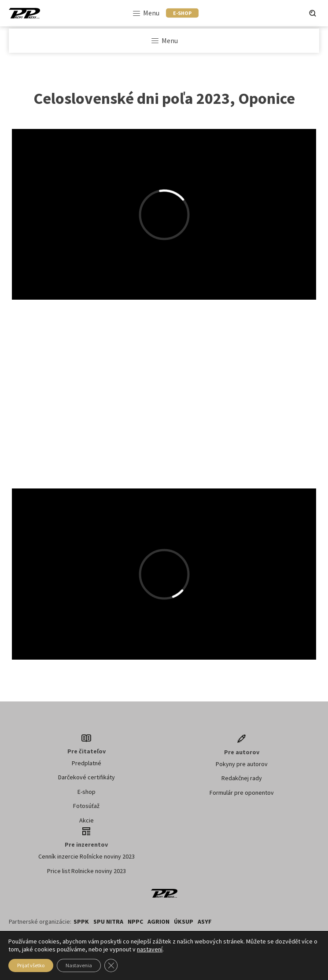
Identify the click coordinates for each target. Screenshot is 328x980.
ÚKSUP (184, 921)
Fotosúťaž (86, 806)
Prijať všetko (31, 965)
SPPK (81, 921)
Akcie (87, 820)
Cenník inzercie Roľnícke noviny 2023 (87, 856)
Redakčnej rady (242, 778)
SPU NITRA (108, 921)
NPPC (135, 921)
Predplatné (87, 763)
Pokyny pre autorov (242, 764)
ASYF (205, 921)
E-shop (87, 792)
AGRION (158, 921)
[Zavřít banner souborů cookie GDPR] (111, 965)
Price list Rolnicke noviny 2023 (87, 871)
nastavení (150, 949)
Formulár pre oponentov (242, 793)
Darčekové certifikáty (87, 777)
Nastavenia (79, 965)
